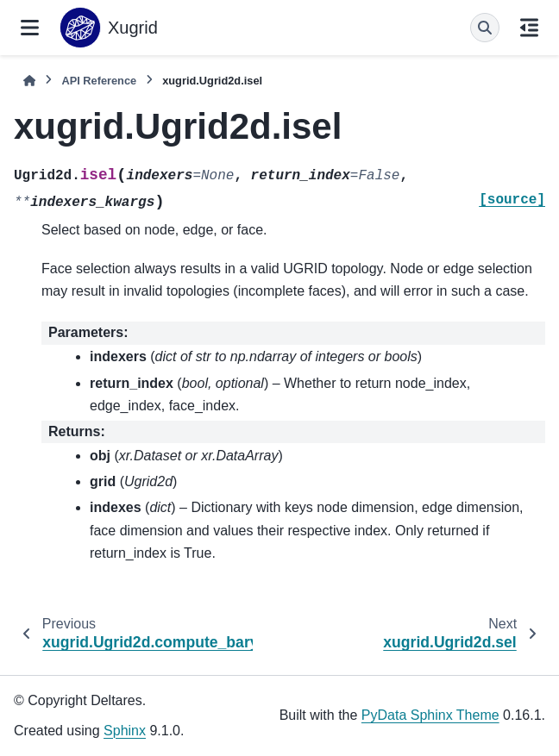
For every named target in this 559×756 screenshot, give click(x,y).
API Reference (99, 81)
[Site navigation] (30, 28)
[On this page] (529, 28)
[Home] (29, 81)
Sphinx (125, 731)
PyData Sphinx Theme (430, 715)
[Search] (485, 28)
